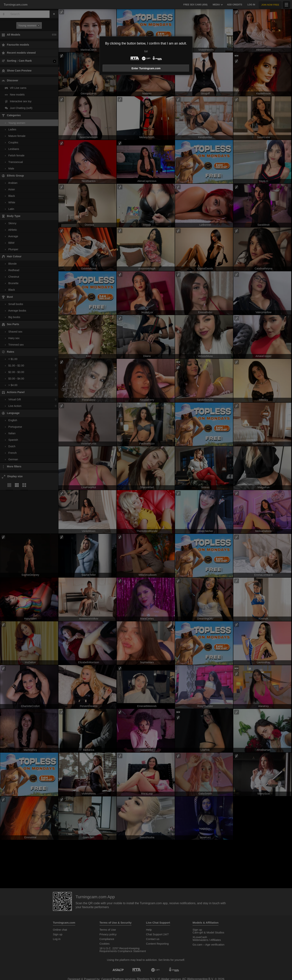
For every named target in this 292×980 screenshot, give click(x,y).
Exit (146, 51)
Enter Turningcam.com (146, 68)
